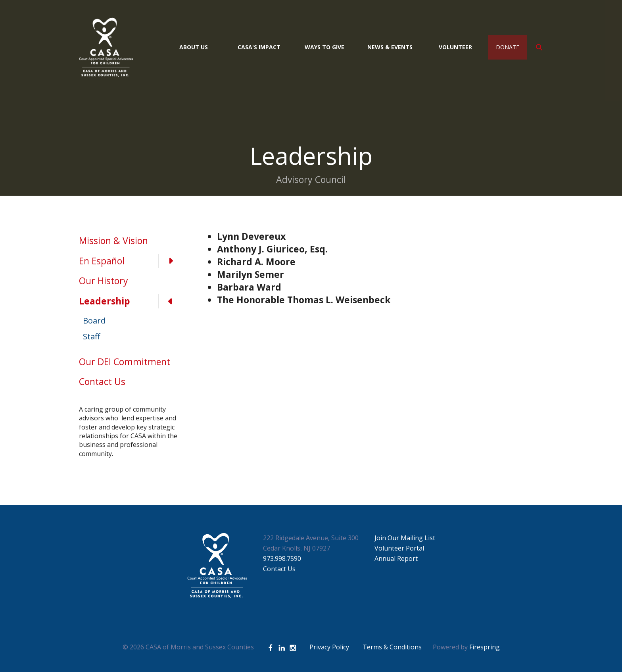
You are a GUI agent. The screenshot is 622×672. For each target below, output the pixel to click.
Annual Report (396, 558)
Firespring (485, 647)
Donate (508, 47)
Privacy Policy (329, 647)
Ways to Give (324, 47)
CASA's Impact (259, 47)
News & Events (390, 47)
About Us (194, 47)
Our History (104, 281)
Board (94, 321)
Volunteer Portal (399, 548)
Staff (91, 336)
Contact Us (102, 381)
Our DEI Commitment (125, 362)
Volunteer (455, 47)
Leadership (131, 301)
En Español (131, 261)
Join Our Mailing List (405, 538)
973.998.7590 (282, 558)
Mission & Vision (113, 241)
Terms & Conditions (392, 647)
